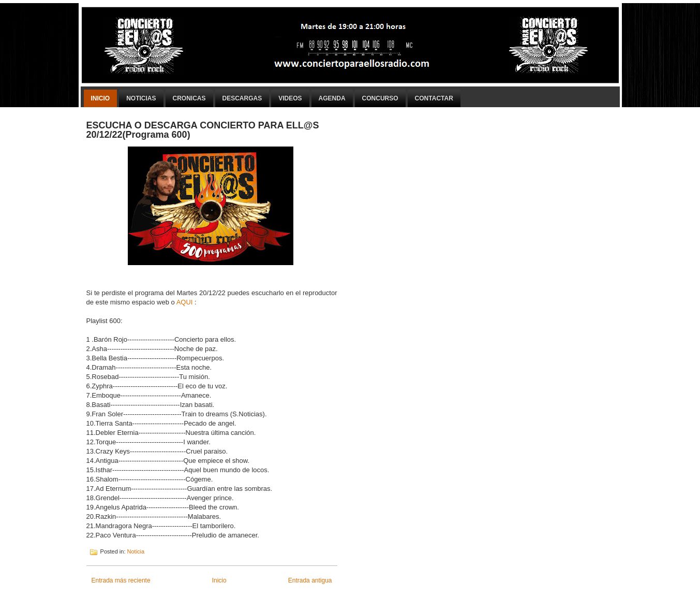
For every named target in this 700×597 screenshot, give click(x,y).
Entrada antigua (310, 580)
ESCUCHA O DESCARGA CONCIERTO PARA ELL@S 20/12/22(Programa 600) (203, 130)
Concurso (380, 98)
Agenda (332, 98)
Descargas (242, 98)
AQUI (185, 302)
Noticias (141, 98)
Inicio (101, 98)
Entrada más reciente (121, 580)
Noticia (136, 551)
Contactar (434, 98)
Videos (290, 98)
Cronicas (189, 98)
